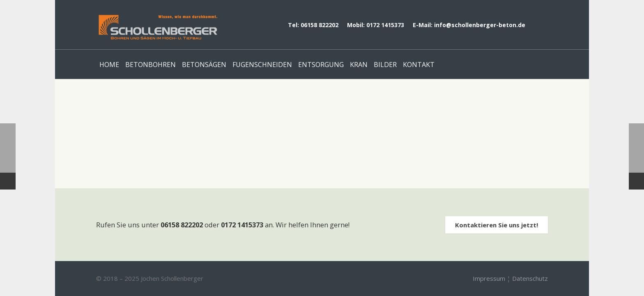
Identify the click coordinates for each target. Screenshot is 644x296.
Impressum (489, 278)
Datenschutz (530, 278)
